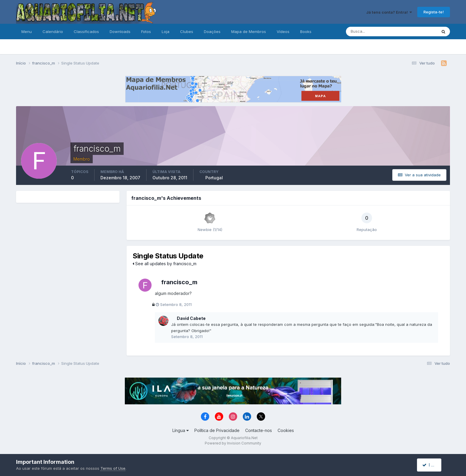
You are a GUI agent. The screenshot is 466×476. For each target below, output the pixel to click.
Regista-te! (434, 12)
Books (306, 32)
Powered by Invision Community (233, 443)
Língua (181, 431)
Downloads (120, 32)
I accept (433, 465)
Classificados (86, 32)
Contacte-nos (259, 431)
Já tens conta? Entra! (389, 12)
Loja (166, 32)
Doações (212, 32)
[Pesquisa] (372, 32)
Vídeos (283, 32)
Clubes (187, 32)
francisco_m (179, 282)
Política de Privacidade (217, 431)
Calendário (53, 32)
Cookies (286, 431)
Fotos (146, 32)
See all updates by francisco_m (164, 264)
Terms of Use (113, 468)
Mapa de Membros (249, 32)
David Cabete (191, 318)
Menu (27, 32)
